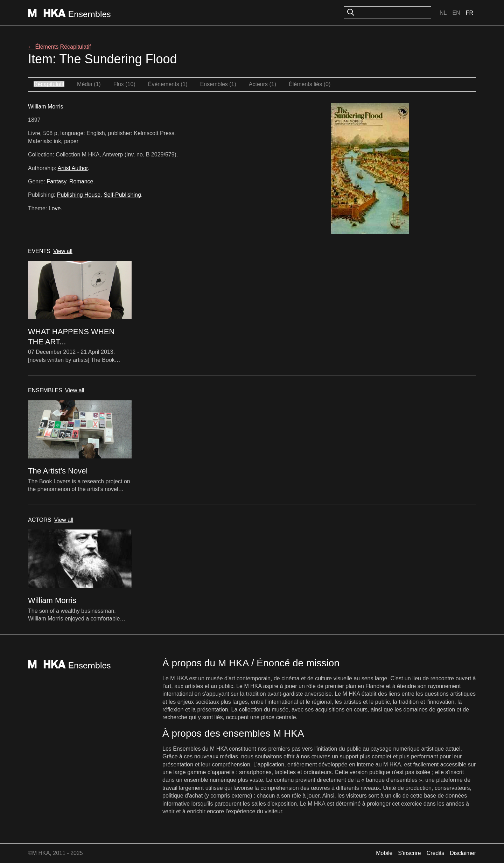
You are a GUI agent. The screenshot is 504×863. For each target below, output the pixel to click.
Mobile (384, 853)
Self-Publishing (122, 195)
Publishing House (79, 195)
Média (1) (89, 84)
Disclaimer (463, 853)
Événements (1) (168, 84)
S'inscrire (409, 853)
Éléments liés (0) (310, 84)
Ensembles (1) (218, 84)
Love (55, 208)
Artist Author (73, 168)
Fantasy (56, 181)
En (456, 13)
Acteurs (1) (262, 84)
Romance (81, 181)
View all (63, 251)
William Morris (45, 107)
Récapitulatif (49, 84)
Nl (443, 13)
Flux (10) (124, 84)
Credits (436, 853)
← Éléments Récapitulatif (59, 47)
